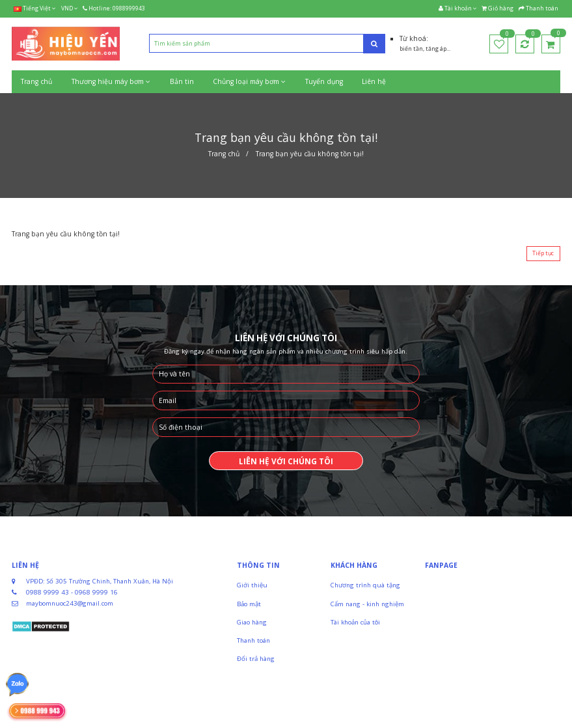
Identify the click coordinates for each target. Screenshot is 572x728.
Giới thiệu (252, 585)
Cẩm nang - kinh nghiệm (367, 604)
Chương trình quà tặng (365, 585)
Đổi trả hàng (256, 659)
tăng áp (436, 49)
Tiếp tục (543, 253)
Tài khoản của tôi (355, 622)
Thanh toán (253, 640)
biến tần (411, 49)
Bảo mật (249, 604)
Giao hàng (252, 622)
